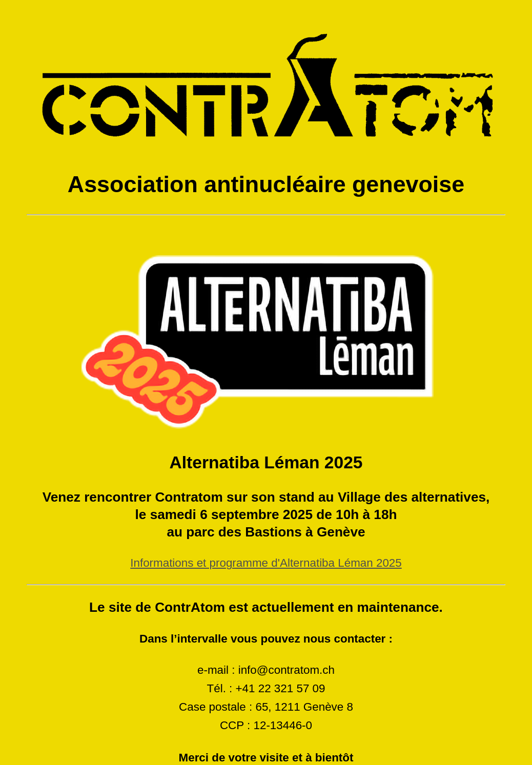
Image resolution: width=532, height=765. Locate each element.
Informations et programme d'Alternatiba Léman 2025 (266, 563)
